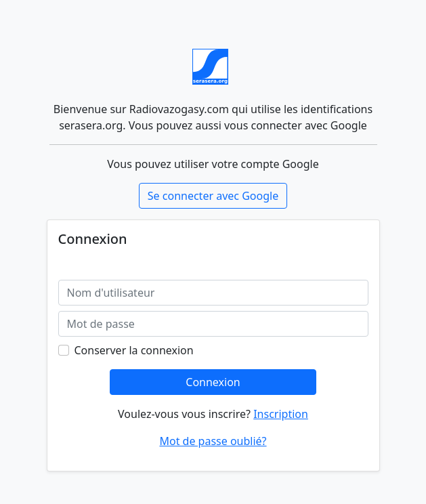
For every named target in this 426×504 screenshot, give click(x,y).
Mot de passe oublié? (213, 441)
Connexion (213, 382)
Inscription (281, 414)
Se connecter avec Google (213, 196)
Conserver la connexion (134, 350)
